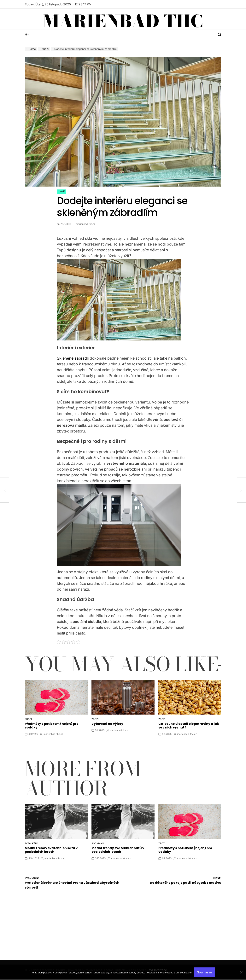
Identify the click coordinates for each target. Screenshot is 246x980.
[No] (241, 975)
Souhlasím (205, 972)
